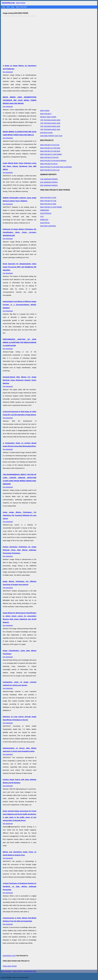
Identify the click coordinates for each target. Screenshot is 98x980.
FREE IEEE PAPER (10, 966)
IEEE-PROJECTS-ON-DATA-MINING (53, 161)
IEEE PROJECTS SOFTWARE (51, 154)
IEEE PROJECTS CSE (48, 201)
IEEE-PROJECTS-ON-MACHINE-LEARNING (56, 167)
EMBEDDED (45, 210)
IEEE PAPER (21, 3)
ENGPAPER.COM (9, 956)
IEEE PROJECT (21, 7)
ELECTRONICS (46, 213)
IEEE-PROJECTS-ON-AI (49, 164)
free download (19, 135)
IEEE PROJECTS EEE (48, 204)
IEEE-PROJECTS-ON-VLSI (50, 170)
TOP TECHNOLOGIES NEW (50, 120)
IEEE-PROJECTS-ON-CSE (50, 145)
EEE (13, 7)
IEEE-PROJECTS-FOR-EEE (50, 148)
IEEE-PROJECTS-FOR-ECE (50, 151)
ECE (8, 7)
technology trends (46, 133)
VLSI (42, 216)
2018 (60, 136)
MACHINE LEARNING (48, 226)
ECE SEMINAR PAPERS (49, 182)
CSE (4, 7)
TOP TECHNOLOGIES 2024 (50, 129)
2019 (57, 136)
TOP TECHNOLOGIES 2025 (50, 126)
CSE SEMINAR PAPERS (49, 179)
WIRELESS (44, 220)
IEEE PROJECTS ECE (48, 198)
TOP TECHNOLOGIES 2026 (50, 123)
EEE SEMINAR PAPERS (49, 185)
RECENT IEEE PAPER (48, 117)
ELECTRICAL (45, 223)
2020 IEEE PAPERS (47, 136)
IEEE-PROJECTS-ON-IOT (49, 157)
